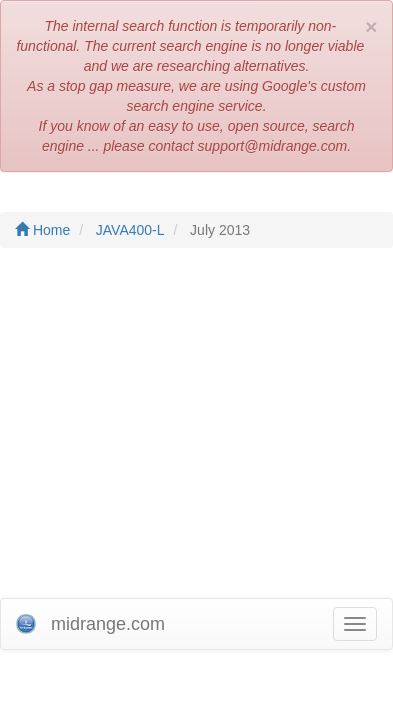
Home (42, 230)
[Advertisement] (196, 428)
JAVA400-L (130, 230)
